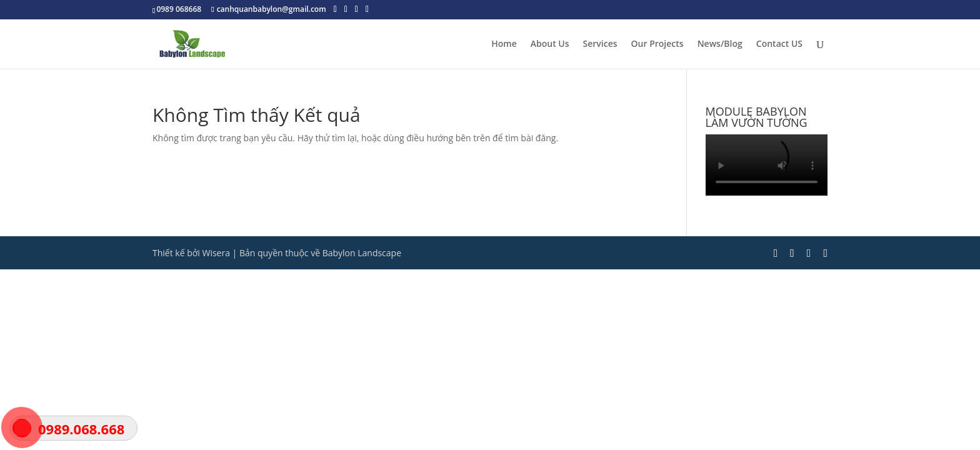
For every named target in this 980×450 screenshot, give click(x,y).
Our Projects (657, 44)
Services (600, 44)
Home (504, 44)
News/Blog (720, 44)
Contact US (779, 44)
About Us (550, 44)
